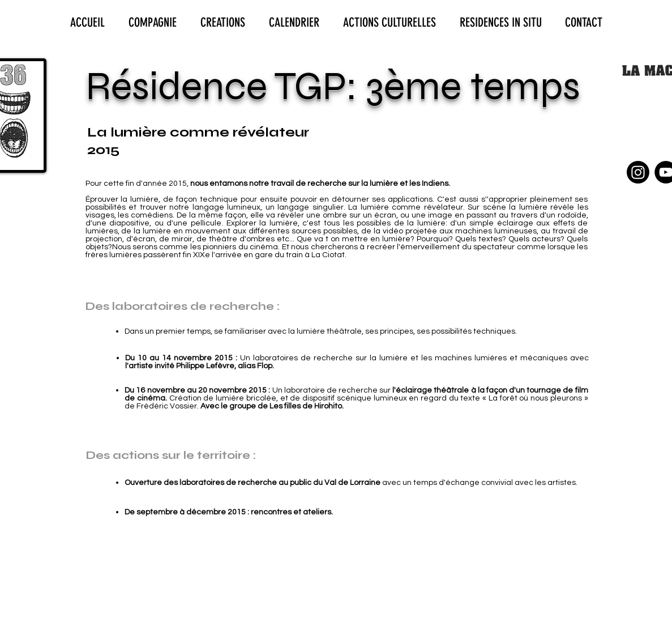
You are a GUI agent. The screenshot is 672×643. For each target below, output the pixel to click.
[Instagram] (638, 172)
